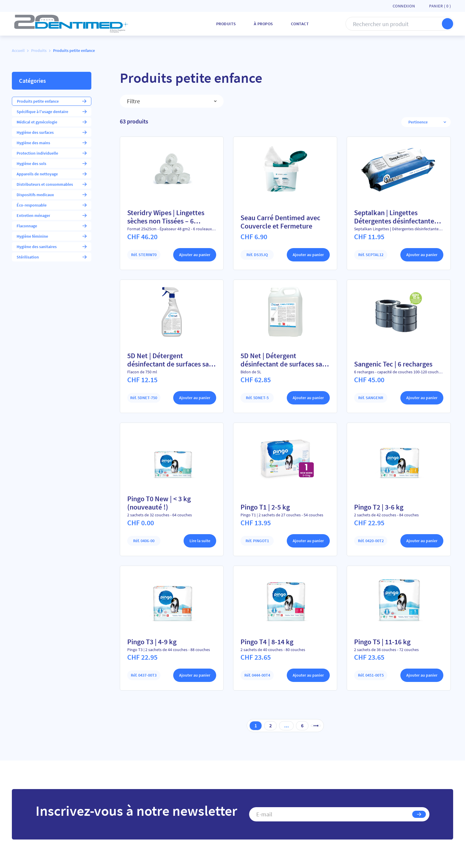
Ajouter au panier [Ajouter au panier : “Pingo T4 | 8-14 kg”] (308, 675)
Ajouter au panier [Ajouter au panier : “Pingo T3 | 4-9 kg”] (195, 675)
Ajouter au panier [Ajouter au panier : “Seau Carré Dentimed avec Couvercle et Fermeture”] (308, 255)
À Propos (263, 24)
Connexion (404, 6)
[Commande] (424, 122)
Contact (300, 24)
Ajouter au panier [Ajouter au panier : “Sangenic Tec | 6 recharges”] (422, 398)
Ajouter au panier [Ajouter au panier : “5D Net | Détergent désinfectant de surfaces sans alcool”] (195, 398)
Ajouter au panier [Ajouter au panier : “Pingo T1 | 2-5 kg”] (308, 540)
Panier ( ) (440, 6)
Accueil (18, 50)
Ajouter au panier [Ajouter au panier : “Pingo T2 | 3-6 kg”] (422, 540)
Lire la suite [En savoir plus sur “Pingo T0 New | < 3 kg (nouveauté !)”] (200, 540)
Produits (226, 24)
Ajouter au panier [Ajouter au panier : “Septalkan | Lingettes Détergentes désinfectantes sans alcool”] (422, 255)
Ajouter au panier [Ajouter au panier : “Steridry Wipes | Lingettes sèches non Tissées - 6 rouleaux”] (195, 255)
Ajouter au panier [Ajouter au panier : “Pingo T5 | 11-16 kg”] (422, 675)
